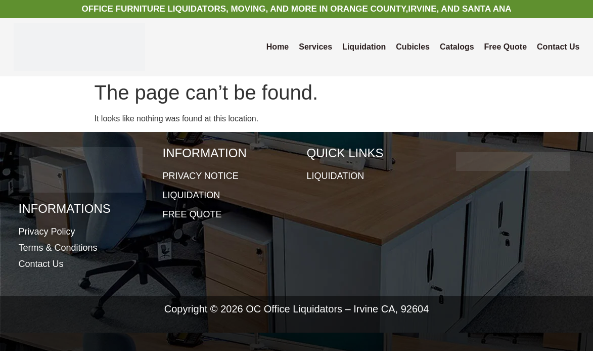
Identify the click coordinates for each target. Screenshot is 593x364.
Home (278, 47)
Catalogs (457, 47)
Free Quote (506, 47)
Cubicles (413, 47)
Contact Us (558, 47)
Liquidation (364, 47)
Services (315, 47)
